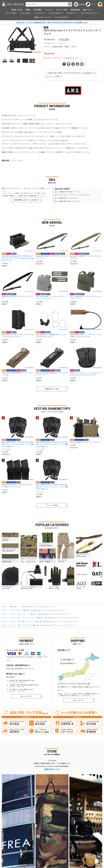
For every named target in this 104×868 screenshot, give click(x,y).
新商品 (28, 10)
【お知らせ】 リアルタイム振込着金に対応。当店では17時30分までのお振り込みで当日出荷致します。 (52, 22)
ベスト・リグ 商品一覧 (29, 614)
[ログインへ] (91, 4)
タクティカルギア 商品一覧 (30, 625)
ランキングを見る (52, 505)
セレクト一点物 (62, 10)
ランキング (49, 10)
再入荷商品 (38, 10)
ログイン (49, 76)
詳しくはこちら (26, 696)
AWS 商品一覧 (25, 610)
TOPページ (5, 607)
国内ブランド (88, 10)
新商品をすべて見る (52, 389)
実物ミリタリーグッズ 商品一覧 (32, 621)
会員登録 (87, 73)
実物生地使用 (75, 10)
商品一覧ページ (15, 607)
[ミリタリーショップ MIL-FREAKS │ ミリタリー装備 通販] (13, 4)
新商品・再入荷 (17, 10)
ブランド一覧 (15, 610)
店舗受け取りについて (52, 769)
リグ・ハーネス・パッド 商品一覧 (32, 618)
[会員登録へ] (79, 4)
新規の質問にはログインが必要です (26, 200)
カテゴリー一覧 (15, 614)
